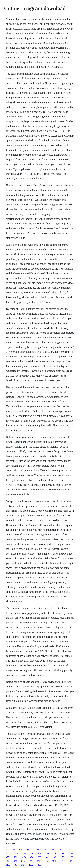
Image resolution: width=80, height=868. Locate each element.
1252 (31, 865)
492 (47, 857)
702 (61, 850)
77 (69, 850)
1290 (71, 857)
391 (31, 861)
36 (16, 865)
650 (62, 861)
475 (8, 857)
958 (46, 850)
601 (15, 857)
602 (16, 853)
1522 (29, 850)
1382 (8, 853)
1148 (64, 853)
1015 (54, 861)
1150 (8, 865)
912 (8, 861)
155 (24, 853)
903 (39, 857)
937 (38, 861)
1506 (55, 853)
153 (47, 853)
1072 (55, 857)
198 (46, 861)
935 (21, 850)
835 (23, 861)
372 (23, 865)
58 (63, 857)
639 (15, 861)
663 (54, 850)
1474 (23, 857)
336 (32, 853)
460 (39, 865)
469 (39, 853)
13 (7, 850)
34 (14, 850)
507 (72, 853)
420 (32, 857)
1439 (38, 850)
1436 (71, 861)
